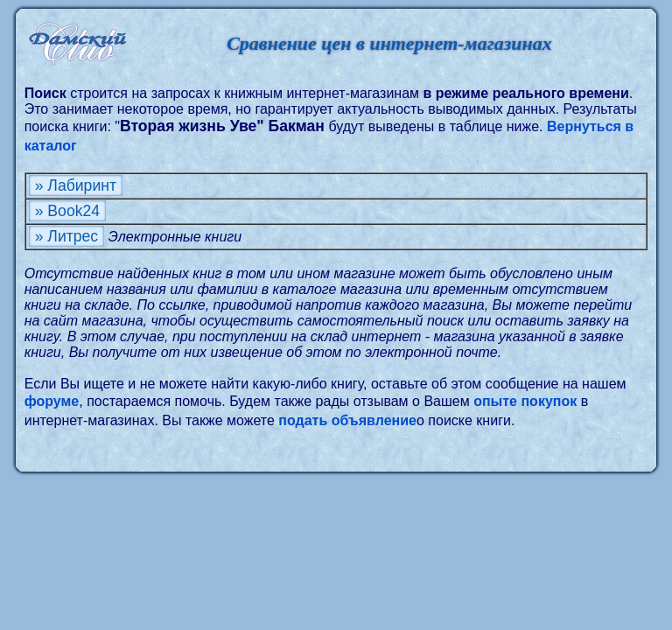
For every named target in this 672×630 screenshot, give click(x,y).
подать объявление (347, 420)
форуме (52, 401)
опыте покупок (525, 401)
